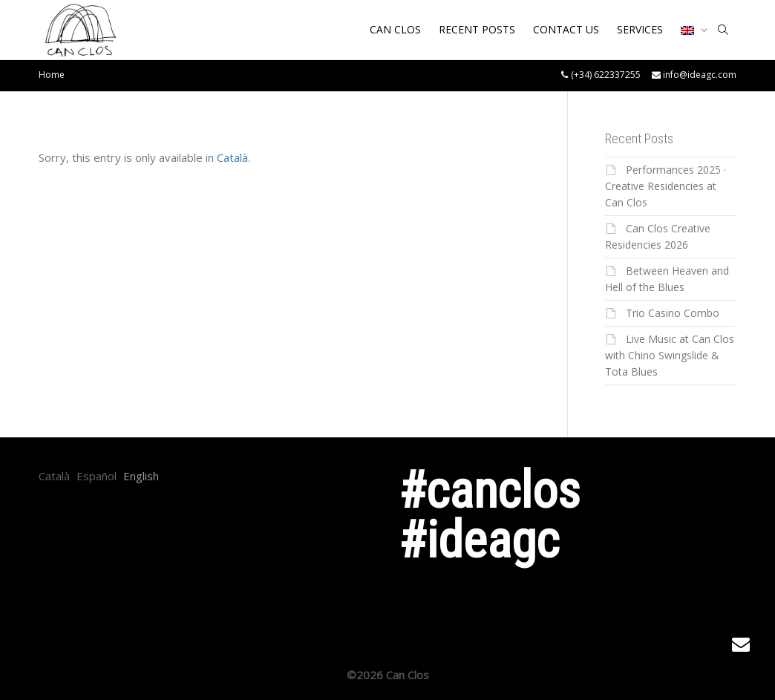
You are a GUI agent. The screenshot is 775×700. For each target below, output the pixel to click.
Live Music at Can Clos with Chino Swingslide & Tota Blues (670, 355)
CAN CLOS (395, 29)
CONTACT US (566, 29)
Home (52, 75)
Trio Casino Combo (673, 313)
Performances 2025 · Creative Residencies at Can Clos (666, 186)
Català (232, 157)
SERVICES (640, 29)
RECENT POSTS (477, 29)
